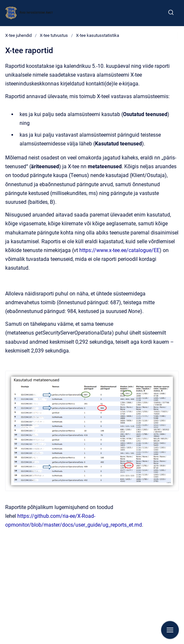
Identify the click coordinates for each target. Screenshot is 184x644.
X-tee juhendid (18, 35)
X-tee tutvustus (54, 35)
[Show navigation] (170, 630)
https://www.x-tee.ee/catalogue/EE (119, 250)
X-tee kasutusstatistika (98, 35)
